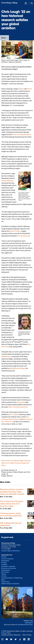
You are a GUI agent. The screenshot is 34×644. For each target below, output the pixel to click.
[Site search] (32, 3)
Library (4, 576)
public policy (21, 402)
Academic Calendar (8, 566)
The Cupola (14, 414)
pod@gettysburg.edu (25, 625)
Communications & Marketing (12, 578)
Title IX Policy (27, 635)
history (22, 89)
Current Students (7, 559)
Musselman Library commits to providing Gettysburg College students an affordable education (12, 492)
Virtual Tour (5, 582)
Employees (5, 561)
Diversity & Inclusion (9, 568)
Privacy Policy (6, 633)
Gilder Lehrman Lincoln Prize (18, 407)
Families (4, 564)
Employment (6, 570)
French (29, 89)
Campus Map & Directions (11, 551)
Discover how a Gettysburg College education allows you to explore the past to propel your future (16, 463)
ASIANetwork (6, 356)
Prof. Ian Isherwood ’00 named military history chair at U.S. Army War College (11, 504)
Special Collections (7, 181)
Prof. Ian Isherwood (23, 236)
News (4, 38)
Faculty (4, 563)
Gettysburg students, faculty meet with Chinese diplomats (11, 515)
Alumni (4, 557)
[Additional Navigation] (26, 3)
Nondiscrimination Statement (11, 635)
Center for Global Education (22, 135)
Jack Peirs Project (15, 231)
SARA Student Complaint (10, 584)
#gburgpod (29, 623)
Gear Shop (5, 572)
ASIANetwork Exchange (17, 368)
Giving (4, 574)
